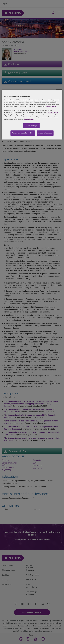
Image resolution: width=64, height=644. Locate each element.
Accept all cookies (45, 133)
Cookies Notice (51, 106)
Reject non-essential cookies (23, 133)
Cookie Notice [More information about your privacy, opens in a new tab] (29, 119)
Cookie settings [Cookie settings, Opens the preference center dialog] (31, 126)
